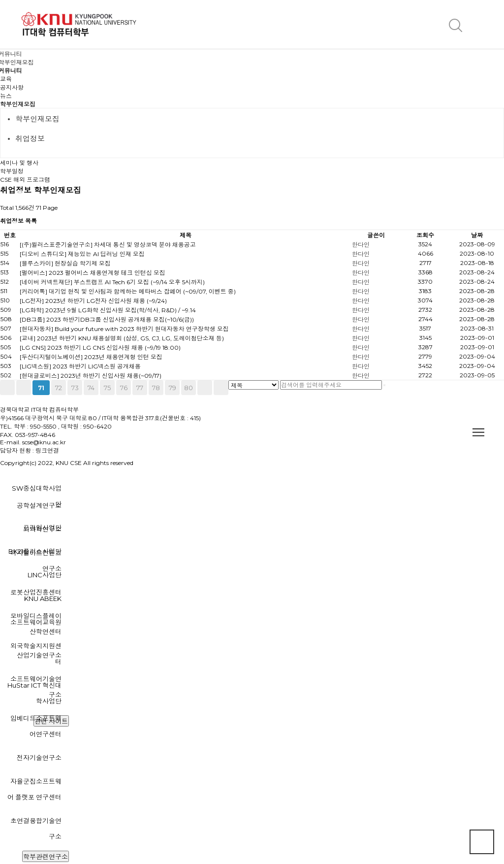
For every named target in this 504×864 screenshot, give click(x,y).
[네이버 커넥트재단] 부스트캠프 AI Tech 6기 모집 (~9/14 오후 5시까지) (112, 282)
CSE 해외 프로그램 (25, 180)
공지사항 (12, 87)
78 (156, 388)
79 (173, 388)
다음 (205, 388)
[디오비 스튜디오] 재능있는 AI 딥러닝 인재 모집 (82, 254)
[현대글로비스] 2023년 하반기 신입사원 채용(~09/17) (91, 376)
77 (140, 388)
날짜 (477, 235)
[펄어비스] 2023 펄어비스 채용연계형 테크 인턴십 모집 (93, 273)
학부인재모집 (18, 104)
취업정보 (30, 139)
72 (59, 388)
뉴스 (6, 96)
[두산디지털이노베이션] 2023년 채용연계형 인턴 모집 (91, 357)
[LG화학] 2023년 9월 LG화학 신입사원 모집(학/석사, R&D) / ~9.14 (108, 310)
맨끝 (221, 388)
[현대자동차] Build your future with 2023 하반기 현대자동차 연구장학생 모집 (124, 329)
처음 (7, 388)
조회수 (425, 235)
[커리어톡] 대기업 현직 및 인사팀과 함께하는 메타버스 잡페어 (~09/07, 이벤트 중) (128, 291)
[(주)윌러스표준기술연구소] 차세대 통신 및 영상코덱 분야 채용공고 (108, 245)
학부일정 (12, 171)
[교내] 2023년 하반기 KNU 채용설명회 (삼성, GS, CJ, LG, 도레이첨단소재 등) (122, 338)
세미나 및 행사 (19, 163)
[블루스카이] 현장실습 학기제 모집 (65, 263)
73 (75, 388)
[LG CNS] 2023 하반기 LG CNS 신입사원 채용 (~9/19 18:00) (100, 348)
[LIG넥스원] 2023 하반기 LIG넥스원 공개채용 (80, 366)
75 (107, 388)
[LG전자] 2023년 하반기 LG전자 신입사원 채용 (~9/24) (93, 301)
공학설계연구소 (39, 505)
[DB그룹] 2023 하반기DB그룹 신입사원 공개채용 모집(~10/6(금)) (107, 319)
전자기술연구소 (39, 758)
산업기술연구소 (39, 655)
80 (189, 388)
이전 (24, 388)
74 (91, 388)
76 (124, 388)
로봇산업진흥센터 (36, 592)
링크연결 (47, 450)
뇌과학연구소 (42, 529)
